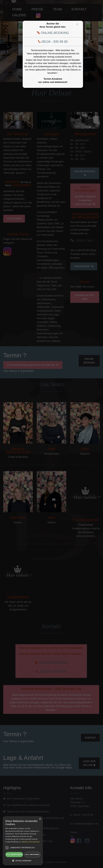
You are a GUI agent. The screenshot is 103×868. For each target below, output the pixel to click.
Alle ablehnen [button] (32, 854)
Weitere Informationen (31, 842)
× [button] (40, 819)
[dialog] (23, 841)
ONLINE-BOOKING (54, 33)
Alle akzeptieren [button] (14, 854)
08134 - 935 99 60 (54, 42)
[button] (23, 861)
